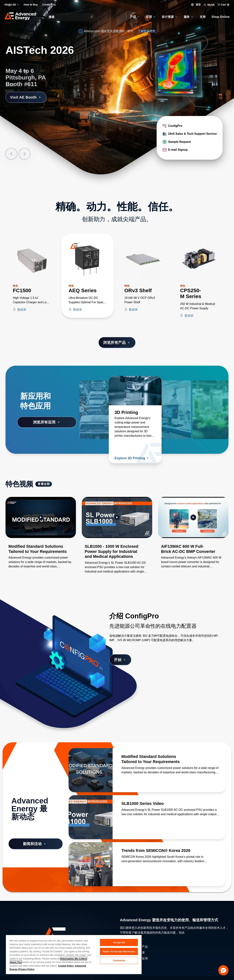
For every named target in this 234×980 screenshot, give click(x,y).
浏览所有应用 (47, 422)
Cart (224, 5)
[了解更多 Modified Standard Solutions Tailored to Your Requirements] (91, 770)
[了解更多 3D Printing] (135, 391)
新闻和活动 (35, 844)
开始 (120, 660)
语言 (196, 5)
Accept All (119, 942)
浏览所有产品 (117, 343)
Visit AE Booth (26, 97)
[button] (223, 970)
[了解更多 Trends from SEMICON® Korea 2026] (91, 864)
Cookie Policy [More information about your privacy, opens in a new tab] (66, 966)
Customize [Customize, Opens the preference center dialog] (119, 960)
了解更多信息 (147, 31)
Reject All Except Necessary (119, 951)
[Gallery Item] (41, 537)
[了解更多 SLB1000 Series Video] (91, 817)
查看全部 (44, 484)
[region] (74, 954)
